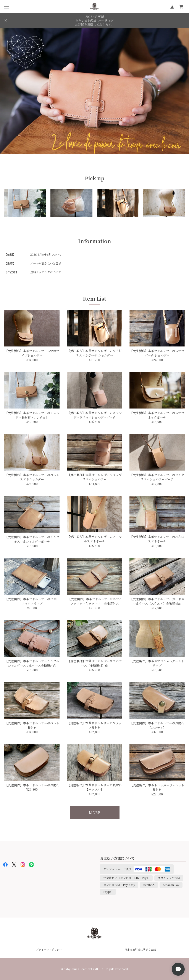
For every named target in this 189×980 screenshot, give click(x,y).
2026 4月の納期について (46, 255)
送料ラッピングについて (46, 272)
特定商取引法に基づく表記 (140, 950)
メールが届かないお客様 (46, 263)
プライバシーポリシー (49, 950)
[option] (94, 91)
